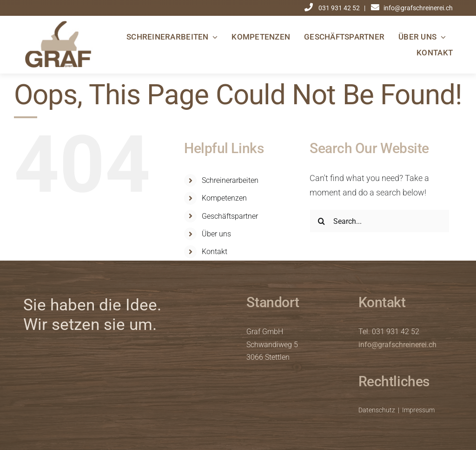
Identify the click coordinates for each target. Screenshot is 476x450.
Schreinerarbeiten (230, 180)
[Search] (321, 221)
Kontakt (215, 252)
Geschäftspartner (230, 216)
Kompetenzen (224, 198)
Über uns (216, 234)
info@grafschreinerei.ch (397, 345)
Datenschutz (377, 410)
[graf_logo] (58, 24)
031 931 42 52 (340, 8)
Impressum (418, 410)
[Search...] (380, 221)
